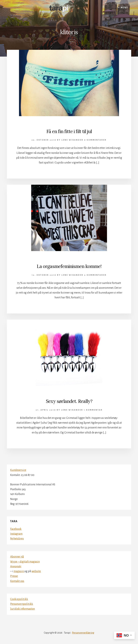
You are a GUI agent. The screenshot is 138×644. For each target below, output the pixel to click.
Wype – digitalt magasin (25, 562)
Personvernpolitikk (22, 604)
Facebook (16, 529)
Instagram (16, 534)
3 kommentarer (95, 275)
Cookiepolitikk (19, 599)
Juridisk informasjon (22, 609)
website (36, 571)
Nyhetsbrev (17, 539)
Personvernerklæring (83, 633)
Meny (124, 8)
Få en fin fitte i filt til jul (69, 131)
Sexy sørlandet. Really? (69, 401)
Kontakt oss (17, 581)
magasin (19, 571)
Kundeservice (18, 470)
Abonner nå (17, 557)
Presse (14, 576)
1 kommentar (93, 410)
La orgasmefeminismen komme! (69, 266)
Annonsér (16, 567)
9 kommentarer (95, 140)
